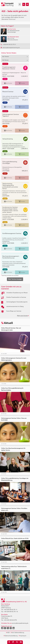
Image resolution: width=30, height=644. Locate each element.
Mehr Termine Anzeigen (15, 279)
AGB (8, 633)
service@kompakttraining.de (20, 623)
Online (5, 79)
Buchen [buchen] (22, 83)
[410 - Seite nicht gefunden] (24, 4)
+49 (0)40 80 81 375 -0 (10, 610)
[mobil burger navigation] (20, 4)
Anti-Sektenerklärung (17, 633)
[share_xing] (9, 642)
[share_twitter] (17, 642)
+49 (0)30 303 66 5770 (10, 620)
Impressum (23, 636)
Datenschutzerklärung (11, 636)
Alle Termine (8, 83)
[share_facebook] (13, 642)
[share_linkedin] (21, 642)
